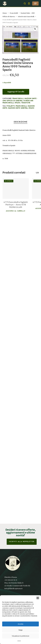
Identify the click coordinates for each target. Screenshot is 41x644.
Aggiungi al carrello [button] (16, 211)
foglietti (11, 106)
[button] (38, 598)
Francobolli (14, 13)
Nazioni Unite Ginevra (18, 108)
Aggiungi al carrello (16, 92)
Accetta (20, 624)
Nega (21, 630)
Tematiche (26, 103)
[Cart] (29, 3)
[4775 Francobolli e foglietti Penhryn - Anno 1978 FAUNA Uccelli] (16, 189)
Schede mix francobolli (26, 17)
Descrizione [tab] (20, 122)
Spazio (17, 103)
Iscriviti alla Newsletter (22, 542)
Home (5, 13)
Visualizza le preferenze (20, 636)
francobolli (21, 106)
